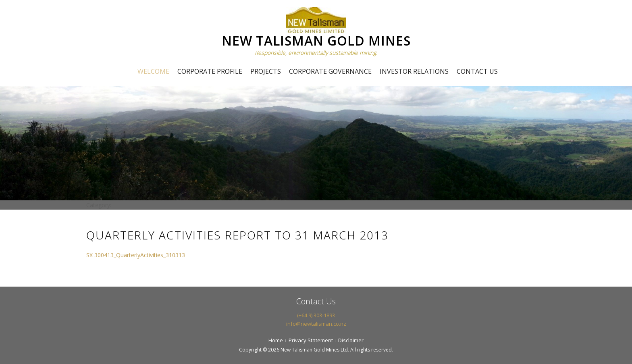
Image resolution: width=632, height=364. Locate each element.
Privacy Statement (311, 340)
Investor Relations (414, 71)
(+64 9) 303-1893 (316, 315)
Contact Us (477, 71)
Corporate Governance (330, 71)
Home (276, 340)
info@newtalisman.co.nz (316, 324)
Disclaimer (351, 340)
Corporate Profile (210, 71)
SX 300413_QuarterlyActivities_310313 (136, 255)
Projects (266, 71)
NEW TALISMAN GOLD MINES (316, 41)
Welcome (153, 71)
